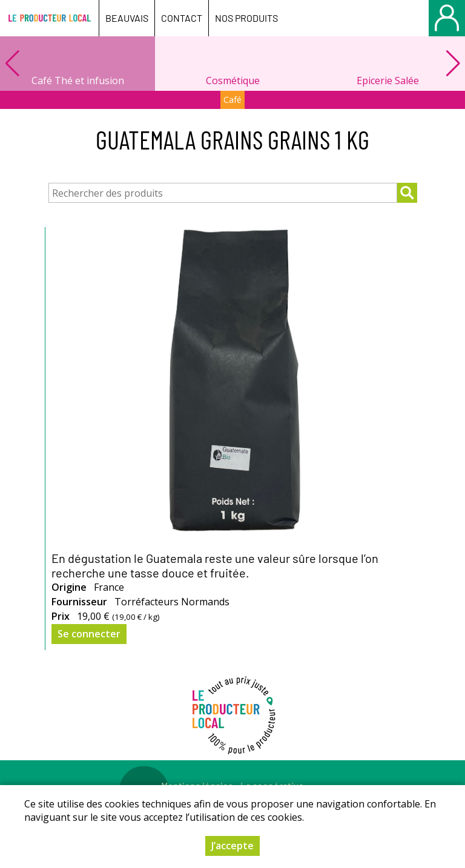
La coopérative (272, 785)
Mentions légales (197, 785)
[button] (453, 64)
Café (232, 100)
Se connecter (89, 634)
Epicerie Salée (388, 81)
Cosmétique (233, 81)
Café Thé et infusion (78, 81)
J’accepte (232, 848)
